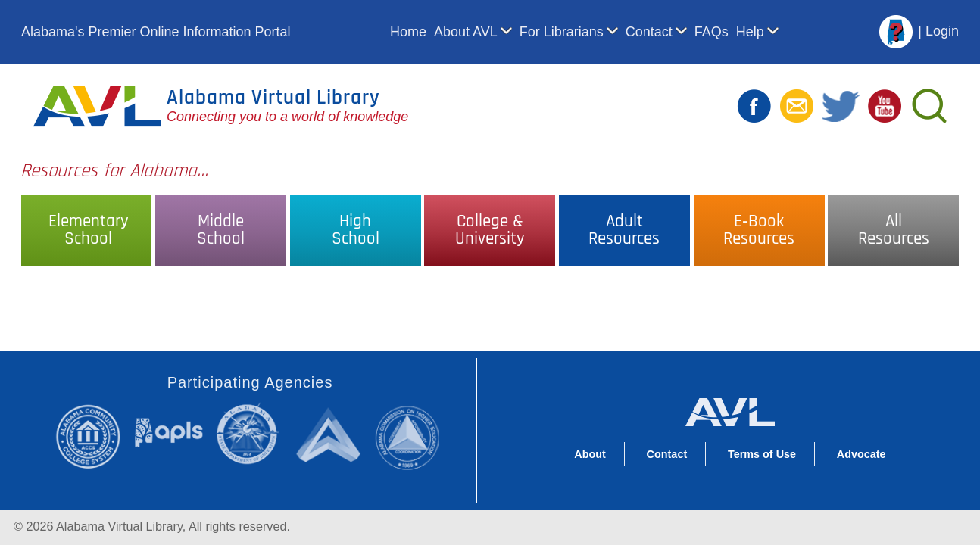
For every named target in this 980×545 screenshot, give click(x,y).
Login (942, 31)
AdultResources (624, 230)
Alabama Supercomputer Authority (331, 434)
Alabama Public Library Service (169, 432)
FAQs (712, 32)
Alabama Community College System (94, 436)
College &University (490, 230)
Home (408, 32)
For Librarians (562, 32)
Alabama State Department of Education (251, 434)
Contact (649, 32)
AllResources (894, 230)
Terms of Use (762, 454)
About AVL (466, 32)
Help (750, 32)
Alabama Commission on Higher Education (412, 436)
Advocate (861, 454)
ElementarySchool (89, 230)
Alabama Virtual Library (273, 98)
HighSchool (356, 230)
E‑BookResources (759, 230)
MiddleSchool (221, 230)
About (590, 454)
